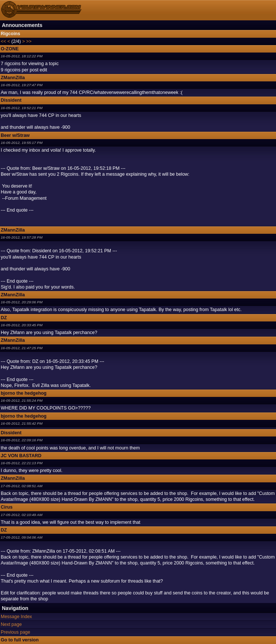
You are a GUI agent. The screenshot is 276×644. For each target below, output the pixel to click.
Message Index (16, 617)
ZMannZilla (13, 78)
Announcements (22, 25)
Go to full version (20, 640)
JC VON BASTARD (21, 456)
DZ (4, 318)
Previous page (16, 632)
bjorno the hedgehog (24, 393)
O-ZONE (10, 49)
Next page (11, 624)
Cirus (7, 507)
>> (29, 41)
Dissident (11, 100)
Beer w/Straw (15, 135)
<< (4, 41)
